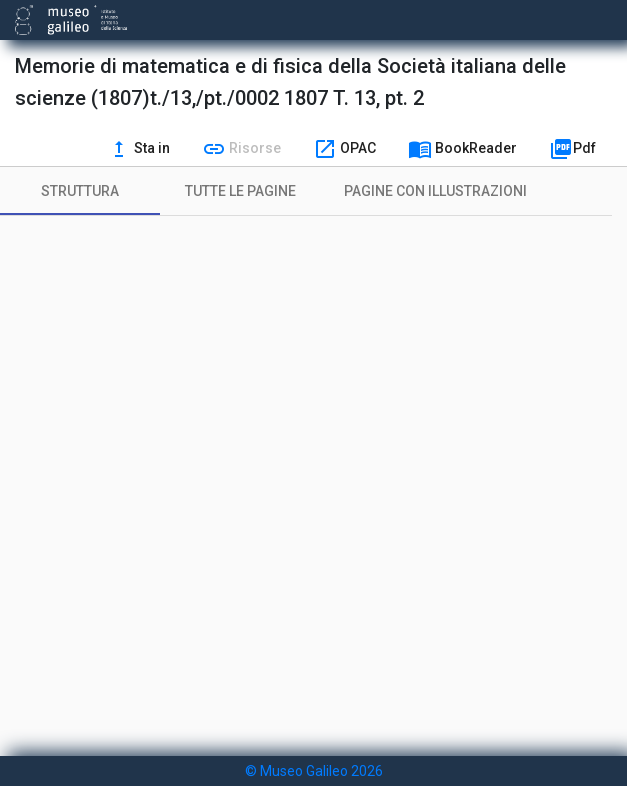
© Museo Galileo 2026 (314, 771)
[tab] (80, 191)
